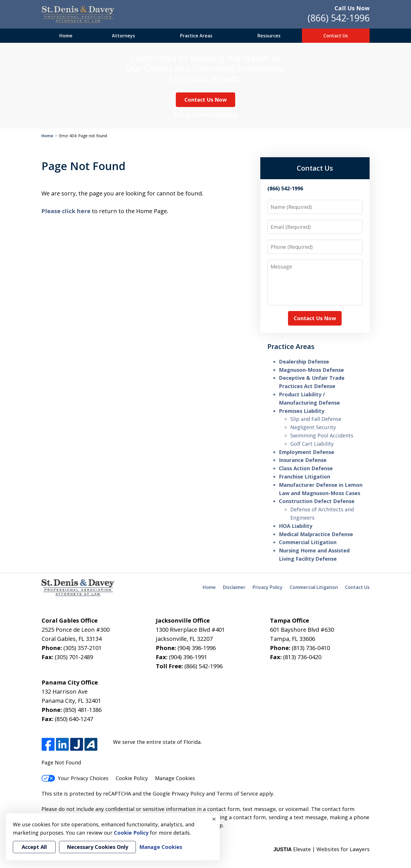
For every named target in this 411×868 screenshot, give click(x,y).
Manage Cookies (175, 778)
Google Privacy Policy (179, 794)
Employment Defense (307, 452)
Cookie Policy (132, 778)
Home (66, 36)
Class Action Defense (306, 468)
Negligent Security (313, 427)
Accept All (34, 847)
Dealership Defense (304, 362)
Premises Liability (302, 411)
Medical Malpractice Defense (316, 534)
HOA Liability (296, 526)
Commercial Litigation (308, 542)
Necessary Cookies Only (97, 847)
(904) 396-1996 (197, 648)
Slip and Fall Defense (316, 419)
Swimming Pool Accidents (322, 435)
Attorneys (123, 36)
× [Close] (214, 819)
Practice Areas (196, 36)
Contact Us (336, 36)
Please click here (66, 211)
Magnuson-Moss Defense (311, 370)
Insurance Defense (303, 460)
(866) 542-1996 (339, 18)
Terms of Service (237, 794)
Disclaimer (234, 587)
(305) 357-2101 (82, 648)
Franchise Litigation (305, 477)
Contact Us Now (205, 100)
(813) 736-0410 (311, 648)
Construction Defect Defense (317, 501)
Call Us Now (352, 8)
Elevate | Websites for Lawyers (322, 849)
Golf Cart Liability (312, 444)
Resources (269, 36)
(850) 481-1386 (82, 710)
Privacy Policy (268, 587)
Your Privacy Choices (75, 778)
